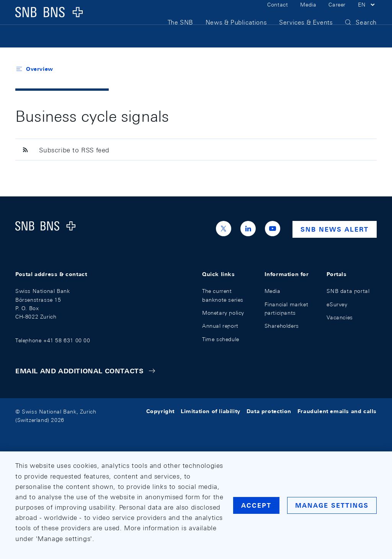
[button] (367, 15)
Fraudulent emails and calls (337, 412)
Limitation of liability (211, 412)
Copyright (160, 412)
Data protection (269, 412)
